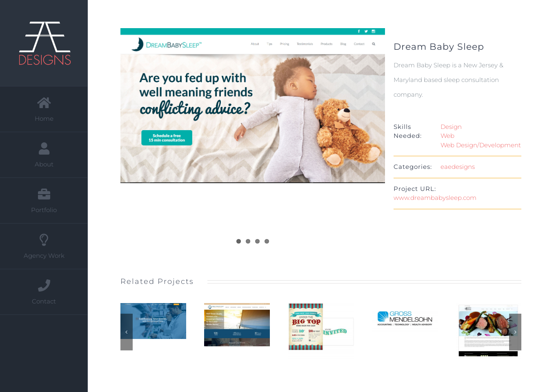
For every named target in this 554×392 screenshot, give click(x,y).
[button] (127, 332)
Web (447, 136)
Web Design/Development (481, 145)
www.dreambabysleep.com (435, 198)
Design (451, 127)
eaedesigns (458, 167)
